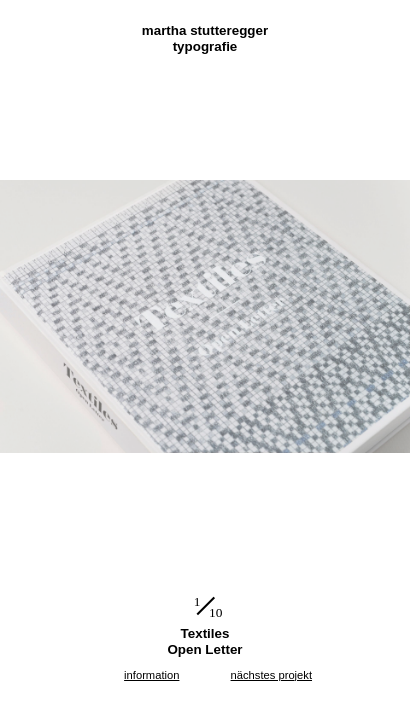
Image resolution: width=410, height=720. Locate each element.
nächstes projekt (271, 675)
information (151, 675)
